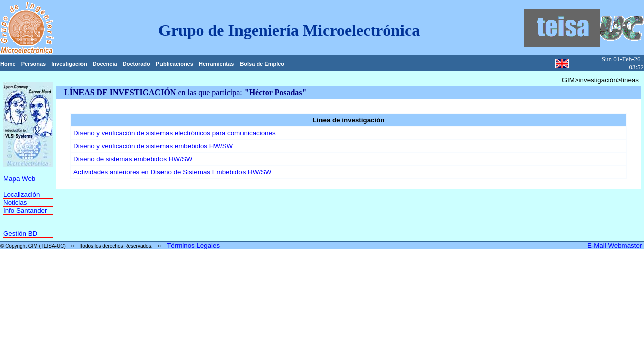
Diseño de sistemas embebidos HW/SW (133, 159)
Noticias (15, 202)
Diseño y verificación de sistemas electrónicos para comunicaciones (175, 133)
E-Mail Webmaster (616, 246)
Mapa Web (19, 179)
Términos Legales (193, 246)
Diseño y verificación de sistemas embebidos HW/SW (153, 146)
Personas (34, 64)
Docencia (105, 64)
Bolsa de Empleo (262, 64)
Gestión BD (20, 234)
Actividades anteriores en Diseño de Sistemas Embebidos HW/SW (172, 172)
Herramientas (216, 64)
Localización (21, 194)
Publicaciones (175, 64)
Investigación (69, 64)
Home (8, 64)
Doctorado (137, 64)
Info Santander (25, 210)
